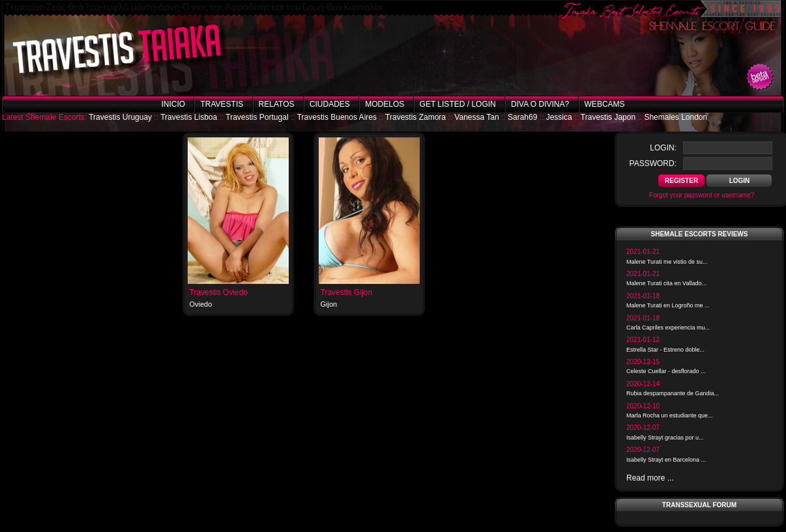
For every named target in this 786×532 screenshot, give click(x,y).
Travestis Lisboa (189, 117)
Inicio (173, 104)
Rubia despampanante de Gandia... (673, 393)
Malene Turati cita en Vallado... (666, 283)
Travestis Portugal (257, 117)
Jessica (559, 117)
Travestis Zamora (415, 117)
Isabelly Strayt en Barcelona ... (666, 460)
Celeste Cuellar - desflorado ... (666, 371)
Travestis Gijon (347, 292)
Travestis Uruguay (120, 117)
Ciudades (330, 104)
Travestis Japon (608, 117)
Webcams (605, 104)
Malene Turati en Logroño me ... (668, 305)
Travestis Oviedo (219, 292)
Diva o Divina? (540, 104)
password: (653, 163)
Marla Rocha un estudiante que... (670, 415)
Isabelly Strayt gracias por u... (665, 438)
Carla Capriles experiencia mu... (668, 328)
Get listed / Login (458, 104)
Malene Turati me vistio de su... (667, 262)
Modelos (385, 104)
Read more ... (650, 478)
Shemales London (676, 117)
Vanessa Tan (476, 117)
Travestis (222, 104)
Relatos (277, 104)
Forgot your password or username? (702, 195)
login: (663, 148)
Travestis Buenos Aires (337, 117)
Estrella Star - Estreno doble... (665, 350)
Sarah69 (522, 117)
